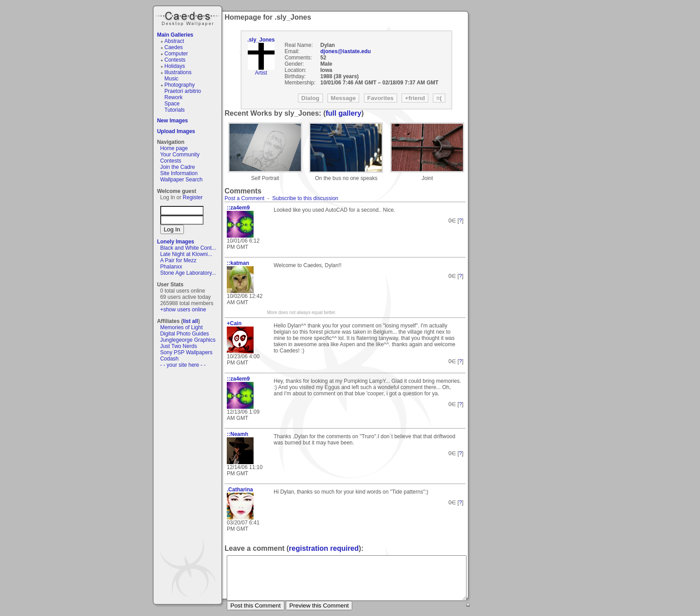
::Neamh (237, 434)
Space (172, 104)
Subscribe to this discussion (305, 198)
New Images (173, 121)
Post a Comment (244, 198)
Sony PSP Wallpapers (186, 352)
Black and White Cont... (188, 248)
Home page (174, 148)
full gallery (343, 113)
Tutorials (175, 110)
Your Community (180, 155)
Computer (176, 54)
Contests (175, 60)
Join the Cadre (178, 167)
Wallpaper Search (181, 180)
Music (171, 79)
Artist (261, 73)
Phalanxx (171, 267)
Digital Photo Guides (185, 334)
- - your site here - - (183, 365)
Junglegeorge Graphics (188, 340)
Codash (169, 359)
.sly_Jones (261, 40)
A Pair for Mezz (178, 260)
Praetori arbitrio (183, 91)
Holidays (175, 66)
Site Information (179, 173)
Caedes (188, 17)
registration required (324, 548)
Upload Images (176, 131)
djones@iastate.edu (346, 51)
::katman (238, 263)
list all (191, 321)
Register (193, 197)
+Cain (234, 323)
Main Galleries (175, 35)
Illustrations (178, 72)
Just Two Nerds (179, 346)
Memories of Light (181, 327)
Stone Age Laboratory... (188, 273)
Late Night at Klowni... (186, 254)
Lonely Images (176, 242)
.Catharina (240, 490)
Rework (173, 97)
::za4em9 (238, 208)
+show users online (183, 310)
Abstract (174, 41)
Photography (179, 85)
